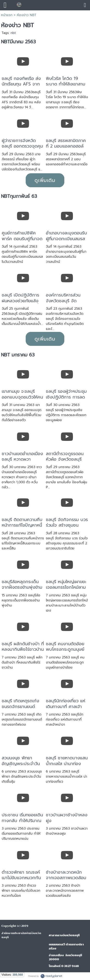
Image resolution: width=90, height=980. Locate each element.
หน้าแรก (7, 15)
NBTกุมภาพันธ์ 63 (19, 196)
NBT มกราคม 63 (18, 355)
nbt (13, 33)
